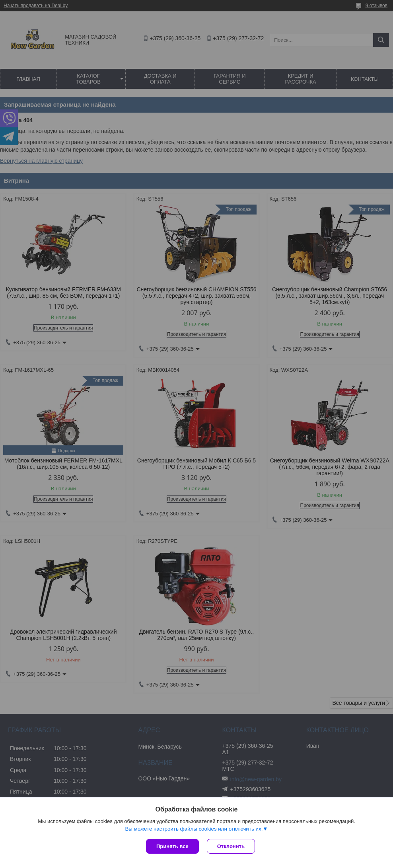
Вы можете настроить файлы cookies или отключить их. (194, 829)
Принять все (172, 846)
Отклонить (231, 846)
